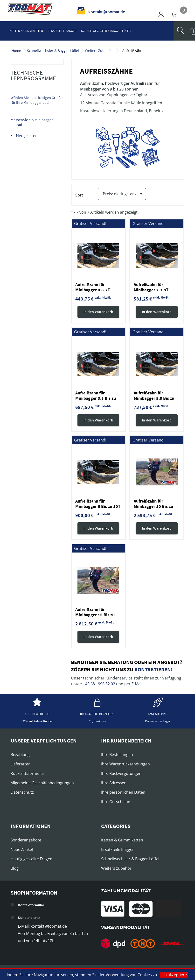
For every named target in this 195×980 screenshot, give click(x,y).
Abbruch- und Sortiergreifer (29, 139)
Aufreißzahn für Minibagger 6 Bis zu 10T (98, 504)
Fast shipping (158, 715)
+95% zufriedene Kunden (37, 722)
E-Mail (137, 685)
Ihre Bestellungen (117, 755)
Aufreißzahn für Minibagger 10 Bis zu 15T (153, 507)
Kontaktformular (31, 906)
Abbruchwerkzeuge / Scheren (34, 154)
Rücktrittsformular (28, 774)
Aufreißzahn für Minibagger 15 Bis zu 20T (95, 615)
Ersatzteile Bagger (62, 31)
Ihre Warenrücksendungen (125, 765)
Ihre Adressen (114, 784)
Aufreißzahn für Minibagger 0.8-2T (93, 288)
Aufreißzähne (28, 97)
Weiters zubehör (116, 869)
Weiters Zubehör (98, 51)
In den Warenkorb (98, 312)
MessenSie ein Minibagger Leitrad (32, 233)
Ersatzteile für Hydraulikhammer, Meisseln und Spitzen (34, 82)
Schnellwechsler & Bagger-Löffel (106, 31)
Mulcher (23, 117)
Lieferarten (21, 765)
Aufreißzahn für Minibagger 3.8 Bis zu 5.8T (96, 399)
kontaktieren (153, 670)
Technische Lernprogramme (33, 187)
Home (16, 51)
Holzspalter (27, 127)
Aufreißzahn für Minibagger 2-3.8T (151, 288)
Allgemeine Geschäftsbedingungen (42, 784)
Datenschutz (22, 793)
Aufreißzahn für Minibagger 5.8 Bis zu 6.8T (154, 399)
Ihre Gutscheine (116, 802)
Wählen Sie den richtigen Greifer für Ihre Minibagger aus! (37, 211)
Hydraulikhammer (31, 67)
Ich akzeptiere (174, 975)
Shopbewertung (37, 715)
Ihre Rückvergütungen (121, 774)
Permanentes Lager (158, 722)
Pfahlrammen (27, 107)
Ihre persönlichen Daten (123, 793)
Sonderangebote (26, 841)
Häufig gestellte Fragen (31, 860)
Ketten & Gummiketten (26, 31)
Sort (79, 195)
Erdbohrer (25, 166)
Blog (15, 869)
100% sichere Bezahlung (97, 715)
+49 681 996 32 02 (99, 685)
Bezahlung (20, 755)
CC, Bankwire (97, 722)
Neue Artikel (22, 850)
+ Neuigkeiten (24, 247)
